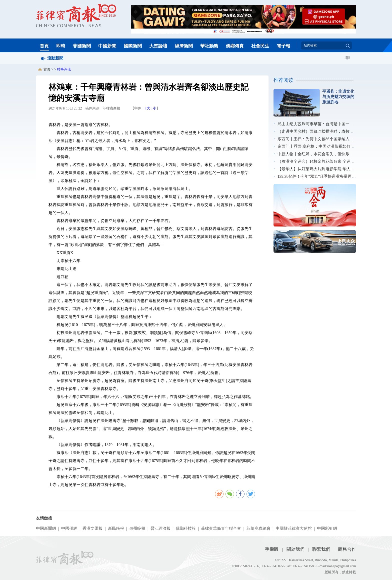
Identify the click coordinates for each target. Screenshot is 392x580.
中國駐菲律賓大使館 (294, 528)
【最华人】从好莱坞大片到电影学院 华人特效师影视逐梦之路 (332, 169)
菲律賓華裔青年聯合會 (221, 528)
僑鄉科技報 (186, 528)
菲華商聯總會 (258, 528)
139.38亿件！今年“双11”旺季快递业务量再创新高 (321, 176)
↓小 (154, 108)
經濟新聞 (184, 46)
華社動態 (209, 46)
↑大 (147, 108)
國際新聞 (133, 46)
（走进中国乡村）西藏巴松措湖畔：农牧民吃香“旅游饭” (327, 131)
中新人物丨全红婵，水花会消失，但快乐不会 (317, 154)
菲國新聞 (82, 46)
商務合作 (347, 549)
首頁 (44, 46)
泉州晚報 (137, 528)
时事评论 (64, 69)
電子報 (283, 46)
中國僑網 (69, 528)
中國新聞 (107, 46)
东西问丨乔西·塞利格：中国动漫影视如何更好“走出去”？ (328, 146)
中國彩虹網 (327, 528)
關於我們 (295, 549)
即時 (61, 46)
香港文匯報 (92, 528)
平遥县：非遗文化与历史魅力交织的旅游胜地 (338, 97)
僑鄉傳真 (235, 46)
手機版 (272, 549)
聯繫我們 (321, 549)
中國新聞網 (46, 528)
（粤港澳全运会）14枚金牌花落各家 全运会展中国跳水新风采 (332, 161)
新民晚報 (116, 528)
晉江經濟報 (160, 528)
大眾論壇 (158, 46)
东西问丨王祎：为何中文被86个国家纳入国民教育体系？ (327, 139)
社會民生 (260, 46)
